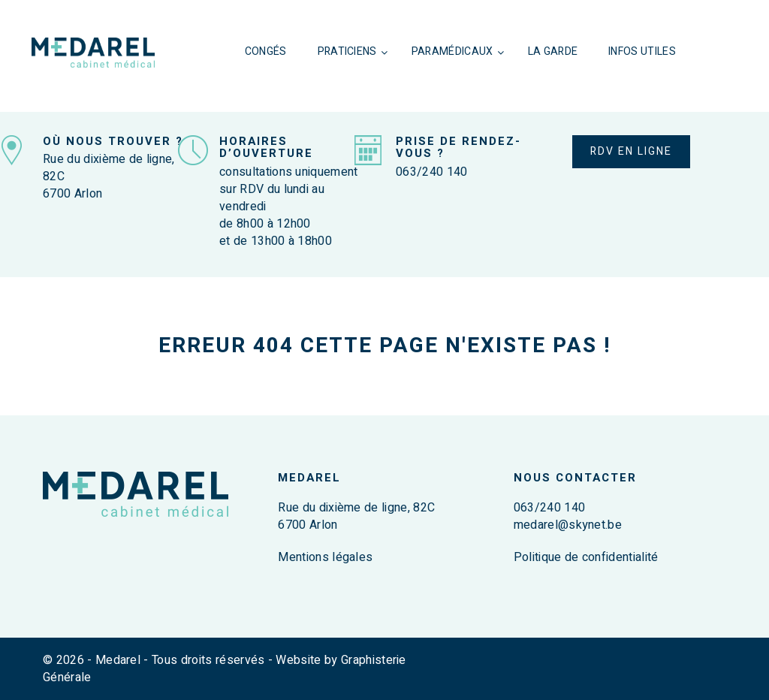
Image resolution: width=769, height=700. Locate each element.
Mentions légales (325, 557)
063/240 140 (432, 172)
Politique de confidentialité (586, 557)
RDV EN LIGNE (631, 151)
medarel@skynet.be (568, 525)
